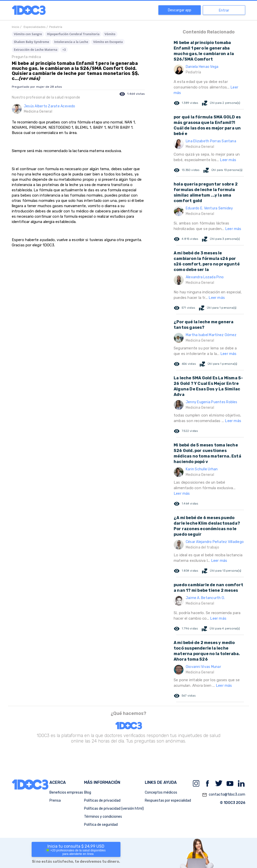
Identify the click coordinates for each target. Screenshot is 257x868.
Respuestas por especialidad (168, 801)
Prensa (55, 801)
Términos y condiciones (103, 817)
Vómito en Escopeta (108, 42)
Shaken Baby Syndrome (31, 42)
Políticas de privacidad (102, 801)
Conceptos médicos (161, 792)
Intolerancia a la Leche (71, 42)
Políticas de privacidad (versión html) (114, 809)
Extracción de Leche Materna (36, 50)
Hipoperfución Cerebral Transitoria (73, 34)
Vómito (110, 34)
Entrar (224, 10)
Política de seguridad (101, 825)
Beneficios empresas (66, 792)
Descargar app (180, 10)
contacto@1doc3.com (224, 795)
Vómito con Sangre (28, 34)
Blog (88, 792)
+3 (64, 50)
